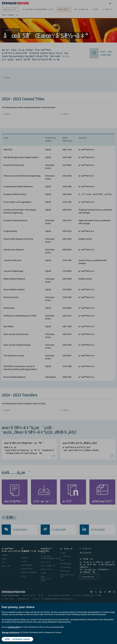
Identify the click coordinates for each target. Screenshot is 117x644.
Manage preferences (11, 632)
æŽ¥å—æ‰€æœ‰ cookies (17, 639)
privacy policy (14, 627)
